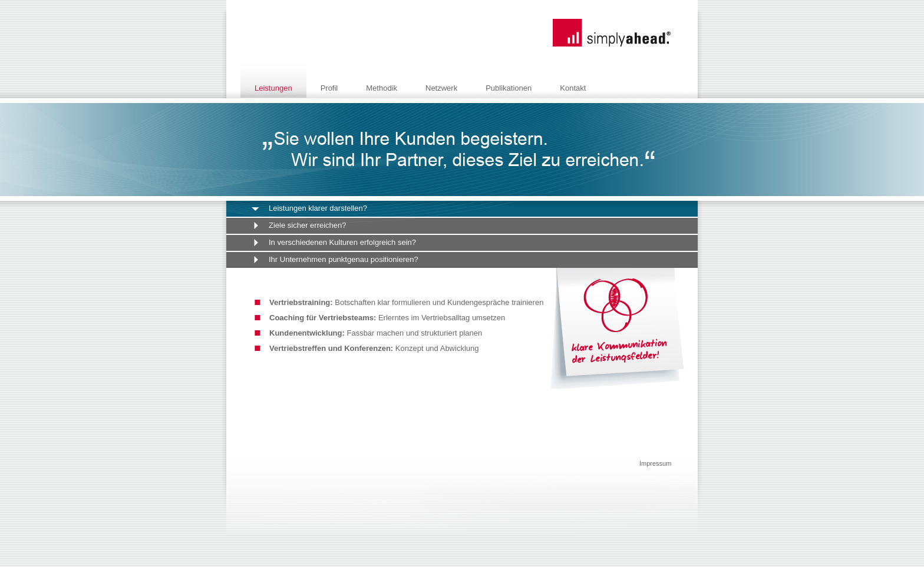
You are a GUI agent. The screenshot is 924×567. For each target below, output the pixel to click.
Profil (329, 88)
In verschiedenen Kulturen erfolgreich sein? (342, 242)
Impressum (655, 463)
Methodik (382, 88)
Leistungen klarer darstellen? (318, 208)
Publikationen (509, 88)
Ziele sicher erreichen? (308, 225)
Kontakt (573, 88)
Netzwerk (441, 88)
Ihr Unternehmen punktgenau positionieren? (344, 259)
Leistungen (273, 88)
